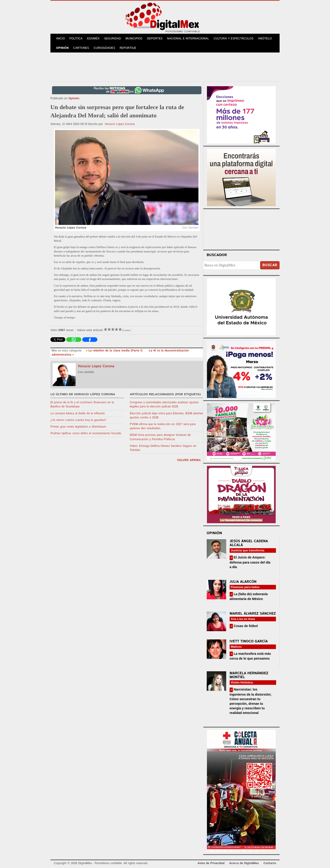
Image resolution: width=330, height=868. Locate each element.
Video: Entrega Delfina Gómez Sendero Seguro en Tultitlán (163, 448)
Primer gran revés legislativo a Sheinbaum (78, 427)
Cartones (81, 48)
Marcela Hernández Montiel (249, 675)
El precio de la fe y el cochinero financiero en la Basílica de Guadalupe (82, 405)
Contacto (270, 863)
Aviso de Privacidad (211, 863)
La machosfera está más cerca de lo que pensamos (250, 656)
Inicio (60, 39)
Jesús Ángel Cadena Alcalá (249, 543)
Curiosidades (104, 48)
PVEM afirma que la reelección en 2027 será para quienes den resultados (163, 426)
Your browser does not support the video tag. (241, 229)
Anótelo (265, 39)
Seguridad (112, 39)
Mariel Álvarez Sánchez (253, 614)
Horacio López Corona (120, 124)
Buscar (270, 265)
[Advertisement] (165, 66)
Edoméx (93, 39)
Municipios (134, 39)
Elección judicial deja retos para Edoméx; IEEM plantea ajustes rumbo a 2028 (166, 416)
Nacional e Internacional (188, 39)
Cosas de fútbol (245, 626)
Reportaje (128, 48)
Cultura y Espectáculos (234, 39)
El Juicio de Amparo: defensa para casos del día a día (250, 562)
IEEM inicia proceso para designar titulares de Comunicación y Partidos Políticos (160, 437)
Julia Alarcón (243, 582)
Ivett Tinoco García (249, 641)
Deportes (155, 39)
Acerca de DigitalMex (244, 863)
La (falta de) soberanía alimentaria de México (249, 596)
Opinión (62, 48)
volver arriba (189, 460)
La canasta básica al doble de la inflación (78, 413)
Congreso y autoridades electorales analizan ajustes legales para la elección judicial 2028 (164, 405)
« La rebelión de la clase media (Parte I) (114, 351)
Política (76, 39)
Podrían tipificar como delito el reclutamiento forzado (86, 433)
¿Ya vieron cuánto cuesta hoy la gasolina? (78, 420)
